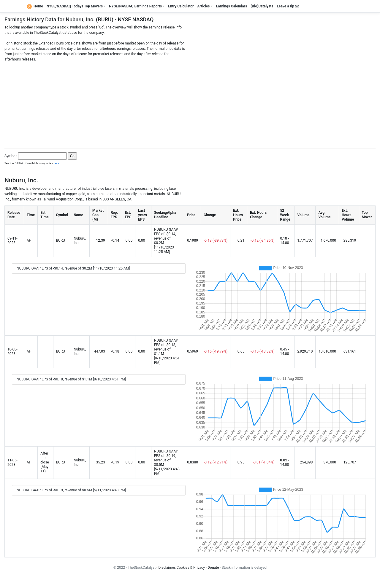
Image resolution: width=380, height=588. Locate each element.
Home (35, 6)
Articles (203, 6)
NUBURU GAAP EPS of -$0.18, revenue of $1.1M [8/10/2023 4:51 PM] (71, 379)
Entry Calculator (181, 6)
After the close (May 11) (45, 462)
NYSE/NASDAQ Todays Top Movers (75, 6)
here (57, 163)
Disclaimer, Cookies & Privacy (181, 568)
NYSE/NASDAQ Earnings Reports (135, 6)
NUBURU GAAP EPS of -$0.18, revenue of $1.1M (166, 347)
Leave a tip (288, 6)
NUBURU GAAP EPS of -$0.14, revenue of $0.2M (166, 236)
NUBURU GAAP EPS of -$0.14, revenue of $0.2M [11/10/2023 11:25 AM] (73, 268)
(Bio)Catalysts (262, 6)
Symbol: (11, 156)
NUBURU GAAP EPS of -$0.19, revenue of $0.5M (166, 458)
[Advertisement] (190, 103)
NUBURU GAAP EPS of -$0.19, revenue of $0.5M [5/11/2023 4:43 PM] (71, 490)
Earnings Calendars (232, 6)
